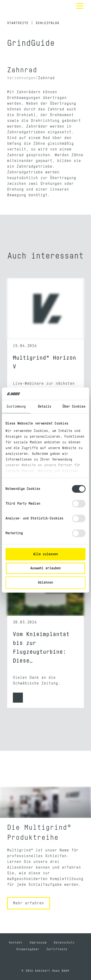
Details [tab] (45, 407)
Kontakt (16, 943)
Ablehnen (45, 583)
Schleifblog (48, 23)
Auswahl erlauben (45, 568)
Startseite (18, 23)
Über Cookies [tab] (74, 407)
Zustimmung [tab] (16, 407)
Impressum (38, 943)
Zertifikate (57, 949)
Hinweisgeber (28, 949)
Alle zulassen (45, 554)
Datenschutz (64, 943)
